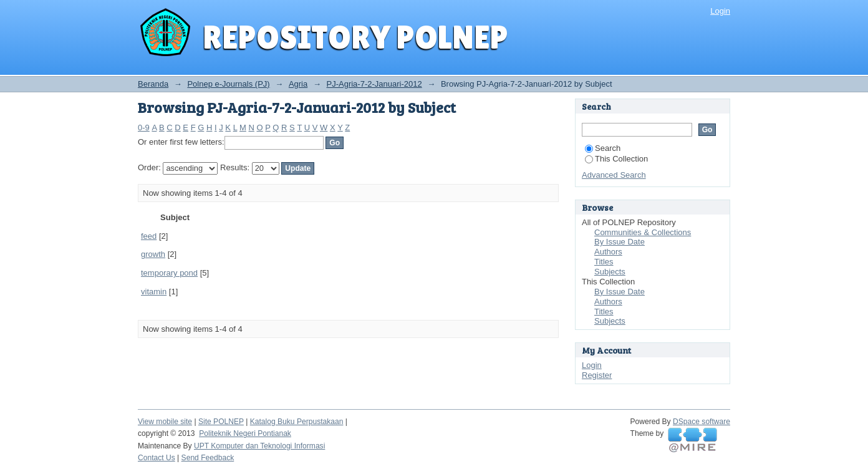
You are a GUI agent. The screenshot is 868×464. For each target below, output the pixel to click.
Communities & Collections (643, 232)
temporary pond (169, 273)
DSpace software (702, 422)
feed (149, 236)
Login (720, 11)
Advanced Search (614, 175)
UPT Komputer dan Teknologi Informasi (259, 446)
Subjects (610, 272)
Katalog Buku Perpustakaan (297, 422)
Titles (604, 262)
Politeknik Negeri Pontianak (245, 433)
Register (597, 375)
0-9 (144, 128)
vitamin (154, 292)
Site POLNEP (221, 422)
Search (603, 148)
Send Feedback (208, 458)
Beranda (153, 84)
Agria (298, 84)
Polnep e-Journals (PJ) (228, 84)
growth (153, 254)
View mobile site (165, 422)
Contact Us (157, 458)
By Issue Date (620, 242)
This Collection (616, 159)
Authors (608, 252)
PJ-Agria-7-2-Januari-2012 (374, 84)
